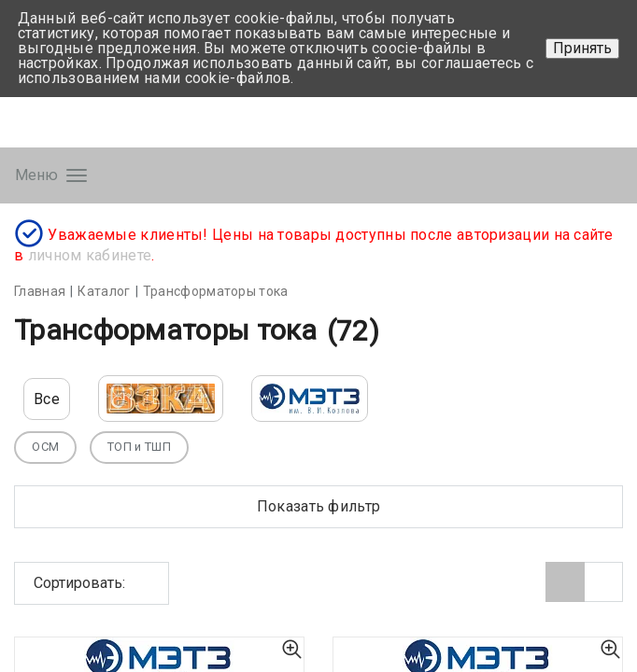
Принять (582, 48)
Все (47, 399)
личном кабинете (90, 255)
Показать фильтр (319, 506)
